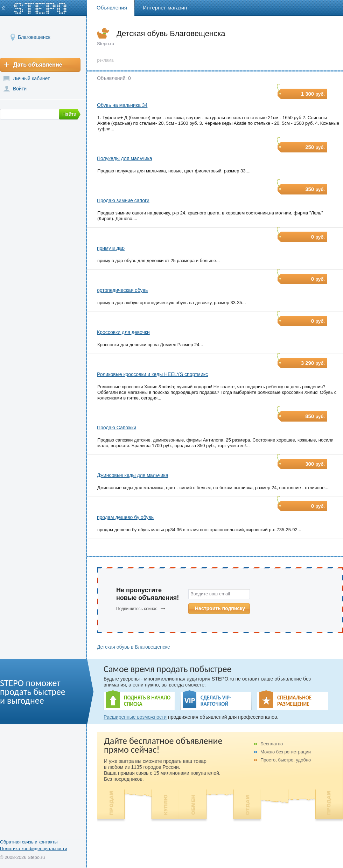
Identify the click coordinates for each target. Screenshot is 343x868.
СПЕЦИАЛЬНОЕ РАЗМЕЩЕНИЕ (294, 701)
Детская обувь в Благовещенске (134, 647)
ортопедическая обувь (122, 290)
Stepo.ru (106, 44)
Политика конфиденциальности (34, 849)
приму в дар (111, 248)
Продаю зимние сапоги (123, 200)
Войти (20, 89)
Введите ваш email (210, 594)
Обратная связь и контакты (29, 842)
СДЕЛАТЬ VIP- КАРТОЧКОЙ (216, 701)
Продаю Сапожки (117, 428)
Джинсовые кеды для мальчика (132, 475)
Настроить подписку (220, 608)
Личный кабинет (31, 78)
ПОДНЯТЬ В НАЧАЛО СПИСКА (147, 701)
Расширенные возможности (135, 717)
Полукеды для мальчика (125, 158)
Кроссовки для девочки (123, 332)
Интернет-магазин (165, 8)
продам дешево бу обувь (125, 517)
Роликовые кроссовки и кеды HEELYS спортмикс (152, 374)
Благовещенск (34, 37)
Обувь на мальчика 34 (122, 105)
